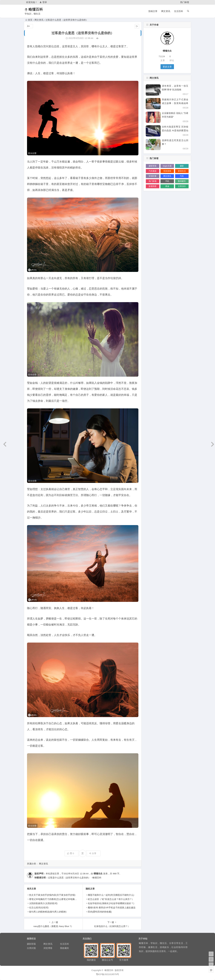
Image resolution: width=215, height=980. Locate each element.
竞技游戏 (167, 171)
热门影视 (153, 181)
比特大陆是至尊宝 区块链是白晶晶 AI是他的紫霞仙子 (175, 130)
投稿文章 (153, 11)
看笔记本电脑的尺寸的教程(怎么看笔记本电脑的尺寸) (56, 899)
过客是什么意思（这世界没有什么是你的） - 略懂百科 (75, 878)
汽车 (182, 176)
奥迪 (167, 186)
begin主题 (167, 166)
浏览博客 (48, 948)
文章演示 (182, 186)
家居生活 (182, 171)
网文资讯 (166, 11)
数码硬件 (182, 181)
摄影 (182, 166)
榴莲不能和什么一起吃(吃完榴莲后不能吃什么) (111, 895)
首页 (29, 20)
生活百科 (179, 11)
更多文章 (167, 67)
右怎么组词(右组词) (39, 907)
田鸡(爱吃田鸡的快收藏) (100, 912)
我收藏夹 (64, 948)
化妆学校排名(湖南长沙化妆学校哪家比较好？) (111, 903)
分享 (93, 853)
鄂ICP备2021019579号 (107, 974)
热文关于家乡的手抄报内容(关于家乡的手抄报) (52, 895)
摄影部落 (153, 166)
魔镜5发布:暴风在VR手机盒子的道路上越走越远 (112, 907)
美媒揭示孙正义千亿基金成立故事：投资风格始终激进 (175, 103)
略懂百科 (40, 9)
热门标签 (185, 2)
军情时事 (153, 176)
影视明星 (153, 186)
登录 (43, 2)
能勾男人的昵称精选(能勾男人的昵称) (48, 912)
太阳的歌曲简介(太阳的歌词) (43, 903)
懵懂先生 (98, 874)
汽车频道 (153, 171)
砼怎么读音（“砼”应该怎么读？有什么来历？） (111, 899)
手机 (167, 181)
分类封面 (31, 948)
